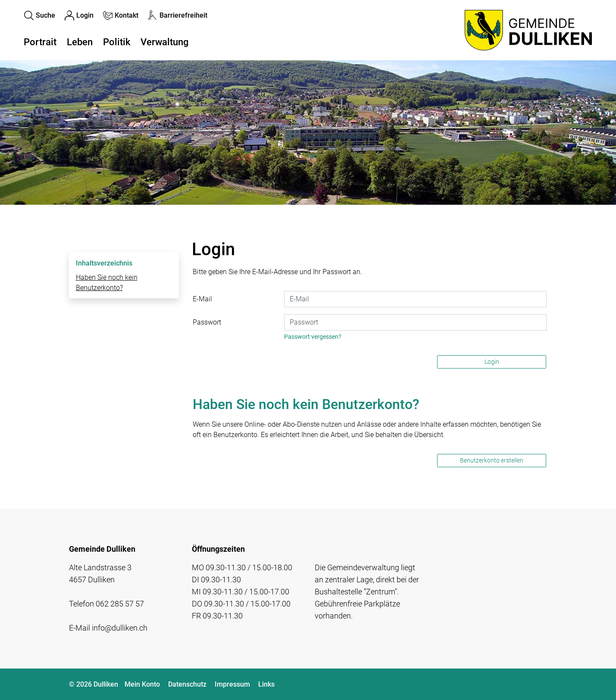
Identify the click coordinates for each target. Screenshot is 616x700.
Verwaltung (164, 42)
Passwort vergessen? (313, 337)
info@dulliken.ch (120, 628)
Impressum (232, 684)
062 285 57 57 (120, 604)
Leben (80, 42)
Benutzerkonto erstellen (492, 460)
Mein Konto (142, 684)
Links (266, 684)
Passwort (207, 322)
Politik (117, 42)
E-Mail (202, 299)
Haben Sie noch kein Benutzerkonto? (107, 283)
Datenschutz (187, 684)
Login (492, 362)
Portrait (40, 42)
